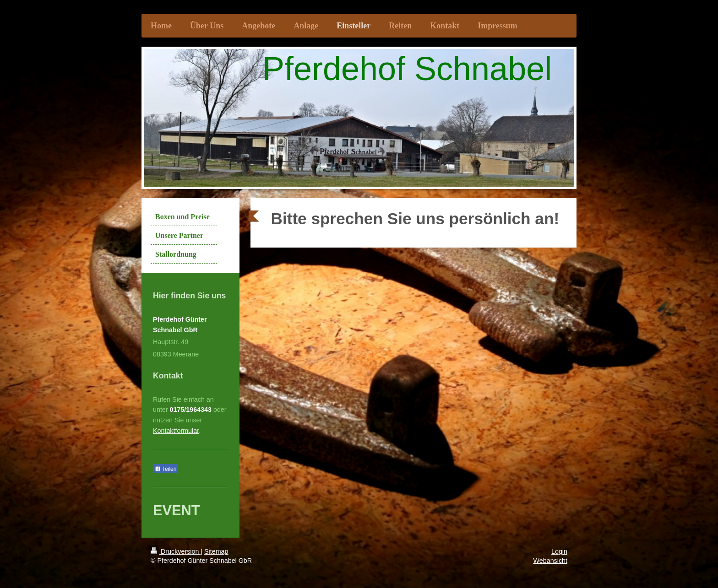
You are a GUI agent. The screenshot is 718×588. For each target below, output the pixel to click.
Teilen (166, 469)
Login (559, 551)
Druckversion (176, 551)
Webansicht (550, 561)
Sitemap (216, 551)
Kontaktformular (176, 431)
